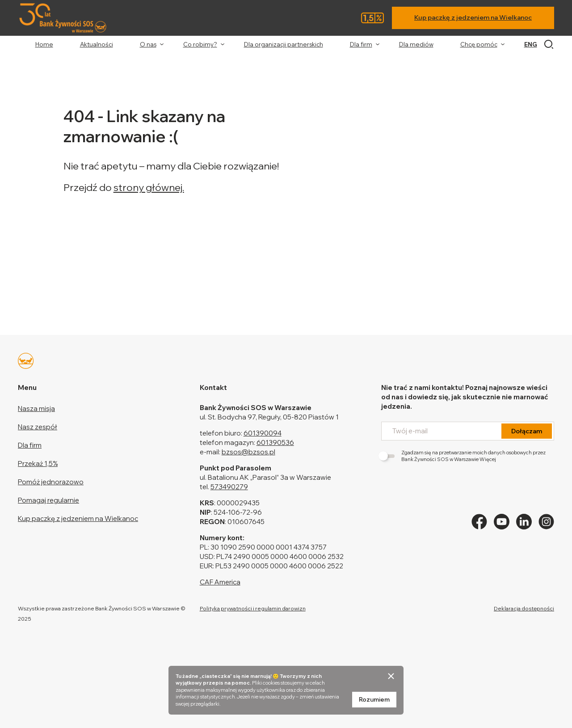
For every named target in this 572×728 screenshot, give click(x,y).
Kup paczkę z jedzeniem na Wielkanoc (473, 17)
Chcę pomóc (479, 44)
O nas (148, 44)
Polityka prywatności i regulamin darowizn (253, 608)
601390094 (263, 433)
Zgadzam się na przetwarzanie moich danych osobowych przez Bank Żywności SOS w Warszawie (463, 456)
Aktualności (97, 44)
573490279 (229, 487)
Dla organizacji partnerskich (284, 44)
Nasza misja (36, 408)
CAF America (220, 582)
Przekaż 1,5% (38, 463)
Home (44, 44)
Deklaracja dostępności (524, 608)
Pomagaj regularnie (48, 500)
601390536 (275, 442)
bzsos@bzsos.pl (248, 452)
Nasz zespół (38, 427)
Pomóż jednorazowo (51, 482)
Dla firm (361, 44)
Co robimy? (200, 44)
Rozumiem (374, 699)
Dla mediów (416, 44)
